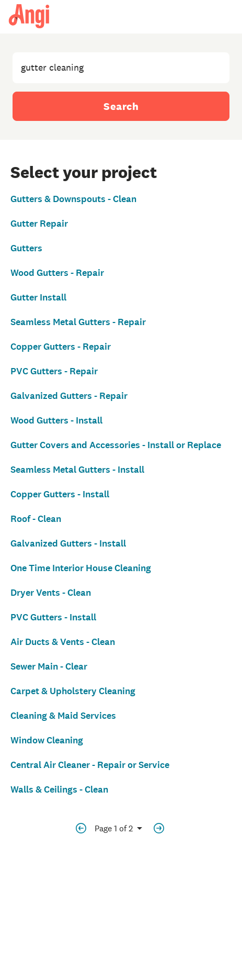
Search (121, 106)
